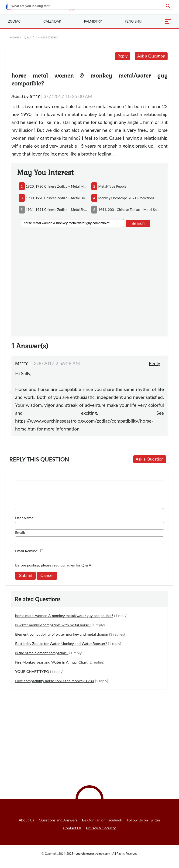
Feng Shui (133, 21)
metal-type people (112, 186)
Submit (25, 581)
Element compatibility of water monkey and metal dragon (62, 640)
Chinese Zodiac (47, 37)
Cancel (47, 581)
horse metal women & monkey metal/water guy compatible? (64, 621)
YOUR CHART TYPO (32, 677)
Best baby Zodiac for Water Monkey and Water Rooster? (61, 649)
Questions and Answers (58, 826)
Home (15, 37)
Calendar (52, 21)
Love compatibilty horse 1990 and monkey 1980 (55, 686)
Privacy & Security (101, 833)
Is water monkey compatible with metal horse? (53, 630)
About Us (26, 826)
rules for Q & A (79, 571)
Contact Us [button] (72, 833)
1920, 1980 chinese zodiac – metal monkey (57, 186)
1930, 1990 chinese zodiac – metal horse (57, 198)
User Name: (25, 523)
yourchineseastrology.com (93, 859)
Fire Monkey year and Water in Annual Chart (51, 668)
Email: (20, 538)
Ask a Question (151, 56)
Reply (123, 56)
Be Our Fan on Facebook (102, 826)
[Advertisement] (89, 281)
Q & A (28, 37)
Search (138, 224)
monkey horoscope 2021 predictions (126, 198)
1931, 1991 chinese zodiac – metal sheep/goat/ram (57, 210)
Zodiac (14, 21)
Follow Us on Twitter (144, 826)
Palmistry (93, 21)
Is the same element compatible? (42, 658)
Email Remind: (27, 556)
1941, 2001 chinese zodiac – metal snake (129, 210)
